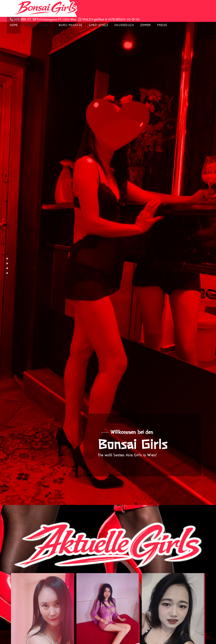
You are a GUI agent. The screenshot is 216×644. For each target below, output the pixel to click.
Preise (162, 25)
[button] (7, 254)
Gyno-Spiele (98, 25)
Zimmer (146, 25)
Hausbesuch (124, 25)
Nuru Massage (71, 25)
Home (14, 25)
